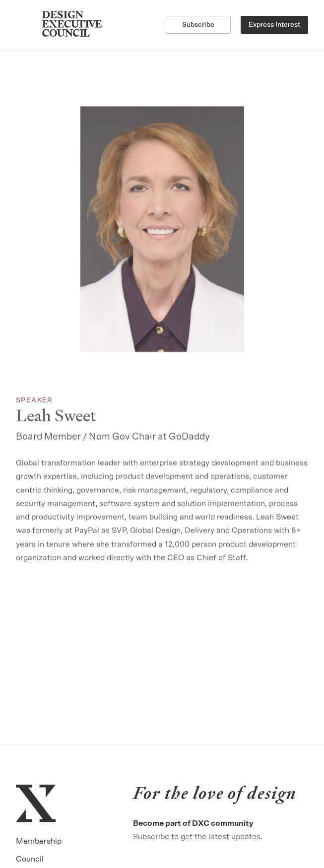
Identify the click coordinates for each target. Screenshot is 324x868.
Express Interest (274, 25)
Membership (39, 841)
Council (30, 859)
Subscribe (198, 25)
